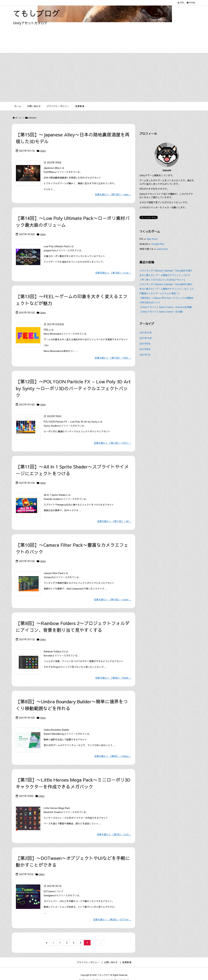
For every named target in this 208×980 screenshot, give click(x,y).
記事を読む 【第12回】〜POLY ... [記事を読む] (113, 443)
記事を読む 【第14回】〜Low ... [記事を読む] (113, 273)
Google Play (158, 244)
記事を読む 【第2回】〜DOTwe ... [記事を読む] (112, 919)
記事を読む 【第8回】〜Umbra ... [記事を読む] (113, 756)
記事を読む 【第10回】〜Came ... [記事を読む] (113, 599)
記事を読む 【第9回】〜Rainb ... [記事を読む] (113, 678)
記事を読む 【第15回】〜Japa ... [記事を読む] (113, 194)
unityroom (162, 249)
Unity (43, 151)
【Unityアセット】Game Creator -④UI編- (161, 312)
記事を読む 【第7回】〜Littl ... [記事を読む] (114, 834)
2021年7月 (145, 355)
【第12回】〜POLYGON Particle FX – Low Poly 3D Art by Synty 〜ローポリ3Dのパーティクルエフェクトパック (73, 388)
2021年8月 (145, 349)
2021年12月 (146, 333)
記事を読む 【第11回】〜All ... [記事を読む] (114, 521)
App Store (153, 239)
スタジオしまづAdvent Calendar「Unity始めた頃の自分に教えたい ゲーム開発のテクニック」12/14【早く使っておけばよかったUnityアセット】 (166, 275)
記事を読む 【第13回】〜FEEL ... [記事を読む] (113, 358)
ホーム (18, 118)
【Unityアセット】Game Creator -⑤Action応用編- (166, 307)
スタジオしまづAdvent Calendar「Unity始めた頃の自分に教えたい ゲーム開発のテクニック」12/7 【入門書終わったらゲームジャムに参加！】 (167, 289)
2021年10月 (146, 338)
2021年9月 (145, 344)
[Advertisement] (104, 77)
